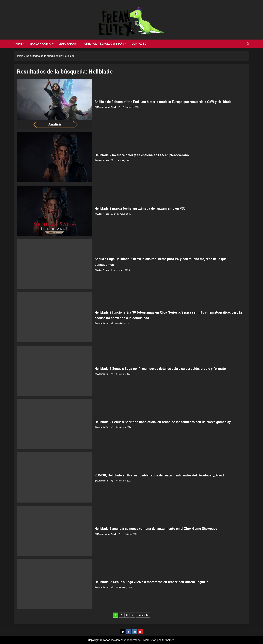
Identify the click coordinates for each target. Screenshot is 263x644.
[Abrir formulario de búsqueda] (248, 44)
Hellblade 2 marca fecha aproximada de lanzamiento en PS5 (55, 211)
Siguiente (143, 615)
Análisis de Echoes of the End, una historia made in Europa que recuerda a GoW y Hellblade (55, 104)
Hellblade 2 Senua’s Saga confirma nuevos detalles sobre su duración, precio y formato (55, 371)
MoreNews (150, 640)
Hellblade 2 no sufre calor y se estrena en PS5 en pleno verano (55, 157)
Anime (18, 44)
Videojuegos (68, 44)
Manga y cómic (40, 44)
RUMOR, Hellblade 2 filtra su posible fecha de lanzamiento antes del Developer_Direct (55, 477)
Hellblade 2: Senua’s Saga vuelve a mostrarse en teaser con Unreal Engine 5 (55, 584)
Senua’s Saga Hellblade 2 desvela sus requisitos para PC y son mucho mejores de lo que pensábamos (55, 264)
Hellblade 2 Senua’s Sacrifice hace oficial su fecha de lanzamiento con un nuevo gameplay (55, 424)
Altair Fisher (103, 160)
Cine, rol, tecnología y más (104, 44)
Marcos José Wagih (107, 110)
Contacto (139, 44)
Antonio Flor (103, 324)
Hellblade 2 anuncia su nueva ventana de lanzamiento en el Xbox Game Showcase (55, 531)
